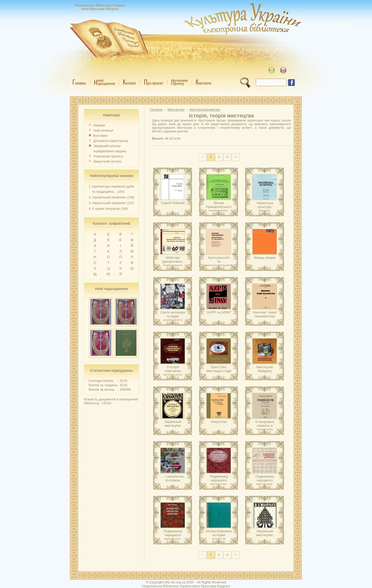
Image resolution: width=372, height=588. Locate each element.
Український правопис (109, 197)
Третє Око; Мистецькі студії (219, 369)
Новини (99, 125)
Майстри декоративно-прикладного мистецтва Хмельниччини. (173, 265)
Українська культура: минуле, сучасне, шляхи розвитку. (265, 211)
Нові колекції (103, 130)
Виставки (100, 136)
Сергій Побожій (173, 203)
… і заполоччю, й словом (173, 478)
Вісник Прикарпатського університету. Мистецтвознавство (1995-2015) (221, 211)
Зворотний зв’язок (107, 161)
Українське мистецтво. (265, 533)
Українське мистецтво (173, 424)
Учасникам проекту (108, 156)
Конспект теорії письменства (265, 314)
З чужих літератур (106, 209)
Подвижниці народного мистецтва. (219, 480)
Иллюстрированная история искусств (221, 535)
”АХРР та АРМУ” (219, 312)
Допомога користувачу (111, 141)
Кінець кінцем (265, 258)
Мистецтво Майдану (265, 369)
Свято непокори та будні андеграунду (173, 316)
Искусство (219, 422)
